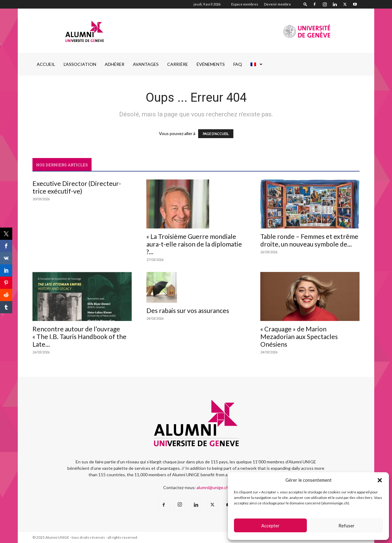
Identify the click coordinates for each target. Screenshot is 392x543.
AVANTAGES (146, 64)
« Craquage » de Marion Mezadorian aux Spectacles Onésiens (299, 336)
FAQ (238, 64)
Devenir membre (277, 4)
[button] (380, 480)
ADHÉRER (115, 64)
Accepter (270, 526)
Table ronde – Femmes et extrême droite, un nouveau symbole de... (309, 240)
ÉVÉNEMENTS (211, 64)
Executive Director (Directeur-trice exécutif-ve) (77, 187)
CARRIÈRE (178, 64)
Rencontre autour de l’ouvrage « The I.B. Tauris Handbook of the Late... (79, 336)
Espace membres (245, 4)
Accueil (46, 64)
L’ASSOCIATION (80, 64)
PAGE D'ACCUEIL (216, 134)
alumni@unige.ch (213, 487)
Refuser (347, 526)
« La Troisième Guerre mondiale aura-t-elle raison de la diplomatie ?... (194, 244)
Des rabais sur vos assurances (188, 310)
